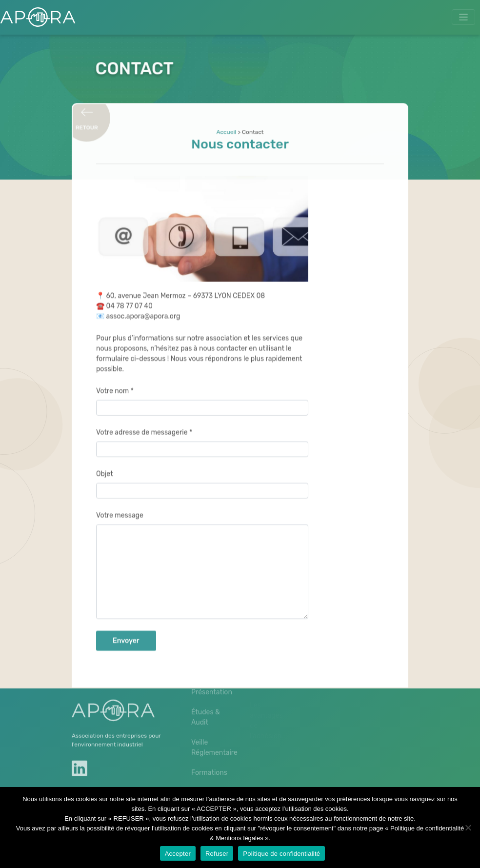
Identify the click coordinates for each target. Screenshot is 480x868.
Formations (209, 757)
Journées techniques (209, 782)
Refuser (217, 854)
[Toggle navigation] (464, 17)
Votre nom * (115, 385)
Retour (88, 124)
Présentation (211, 676)
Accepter (178, 854)
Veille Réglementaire (211, 731)
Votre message (120, 509)
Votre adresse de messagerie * (144, 426)
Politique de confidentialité (281, 854)
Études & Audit (206, 701)
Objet (105, 468)
